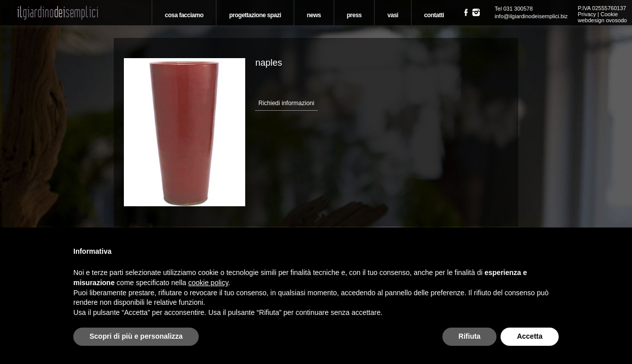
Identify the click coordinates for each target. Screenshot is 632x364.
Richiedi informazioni (286, 103)
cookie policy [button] (208, 283)
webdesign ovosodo (602, 20)
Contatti (434, 15)
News (314, 15)
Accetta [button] (530, 336)
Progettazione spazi (255, 15)
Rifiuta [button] (470, 336)
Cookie (609, 14)
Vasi (393, 15)
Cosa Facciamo (184, 15)
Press (354, 15)
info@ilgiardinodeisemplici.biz (531, 16)
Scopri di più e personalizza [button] (136, 336)
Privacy (587, 14)
